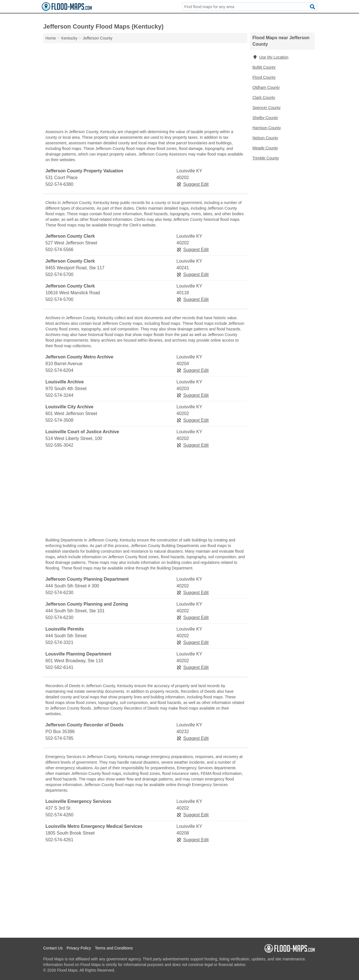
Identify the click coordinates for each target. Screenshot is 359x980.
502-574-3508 (59, 420)
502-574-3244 (59, 395)
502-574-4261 (59, 840)
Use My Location (270, 57)
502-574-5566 (59, 250)
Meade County (265, 148)
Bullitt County (264, 67)
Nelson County (265, 138)
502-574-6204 (59, 370)
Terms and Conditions (114, 948)
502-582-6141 (59, 667)
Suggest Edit (193, 184)
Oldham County (266, 87)
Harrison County (267, 128)
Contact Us (53, 948)
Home (51, 38)
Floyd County (264, 77)
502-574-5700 (59, 274)
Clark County (264, 98)
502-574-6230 (59, 593)
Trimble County (266, 158)
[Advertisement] (145, 87)
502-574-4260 (59, 815)
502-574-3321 (59, 642)
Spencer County (266, 108)
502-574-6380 (59, 184)
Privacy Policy (79, 948)
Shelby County (265, 118)
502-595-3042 (59, 445)
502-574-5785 (59, 738)
